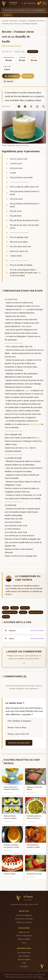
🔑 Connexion (30, 3)
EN (44, 3)
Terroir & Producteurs (24, 936)
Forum (24, 943)
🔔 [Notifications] (39, 3)
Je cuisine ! (11, 76)
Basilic (6, 608)
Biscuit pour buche (10, 612)
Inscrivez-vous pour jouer (19, 743)
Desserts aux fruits (36, 21)
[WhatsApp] (37, 107)
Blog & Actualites (24, 939)
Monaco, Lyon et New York (18, 734)
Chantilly (15, 608)
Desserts (23, 21)
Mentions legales (24, 959)
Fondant (23, 612)
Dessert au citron (36, 612)
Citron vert (25, 608)
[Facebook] (19, 107)
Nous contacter (24, 956)
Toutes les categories (24, 915)
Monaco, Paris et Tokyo (17, 728)
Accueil (5, 21)
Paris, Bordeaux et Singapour (19, 721)
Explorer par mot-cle (24, 922)
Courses (28, 76)
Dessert (6, 617)
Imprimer (9, 81)
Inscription (24, 966)
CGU (24, 963)
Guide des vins (24, 932)
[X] (31, 107)
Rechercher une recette (24, 919)
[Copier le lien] (44, 107)
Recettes (14, 21)
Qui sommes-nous (24, 953)
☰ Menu (8, 15)
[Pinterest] (25, 107)
